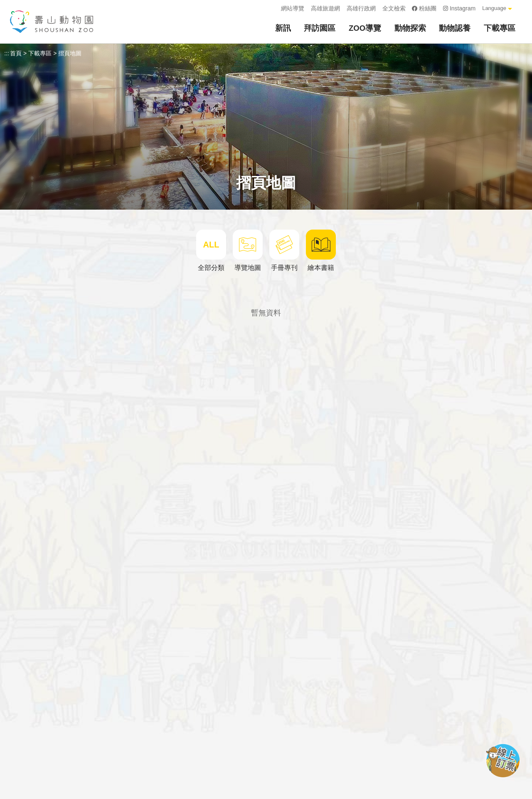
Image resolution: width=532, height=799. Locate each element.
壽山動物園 (52, 22)
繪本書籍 (321, 250)
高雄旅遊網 (325, 8)
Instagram (459, 8)
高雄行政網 (361, 8)
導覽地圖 (248, 250)
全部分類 (211, 250)
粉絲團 (424, 8)
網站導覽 (293, 8)
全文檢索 (394, 8)
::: (272, 8)
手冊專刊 (284, 250)
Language (494, 8)
